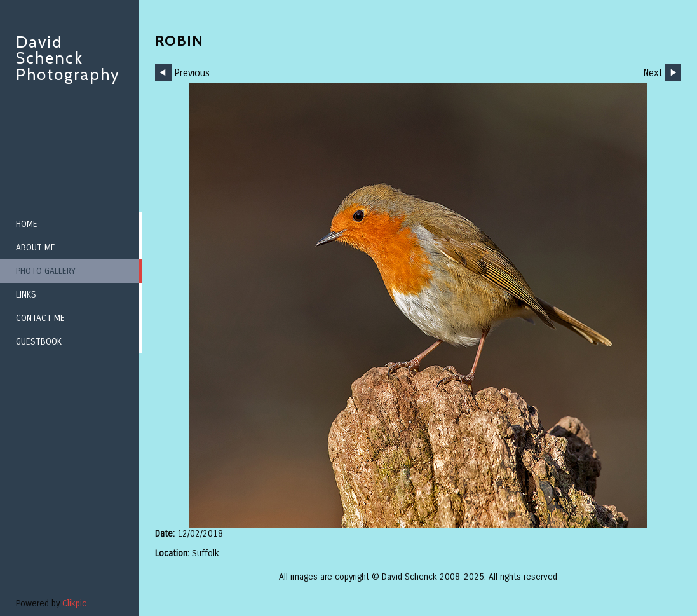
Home (27, 224)
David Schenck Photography (68, 58)
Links (26, 295)
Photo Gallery (46, 271)
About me (36, 248)
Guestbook (39, 342)
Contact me (40, 318)
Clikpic (74, 604)
